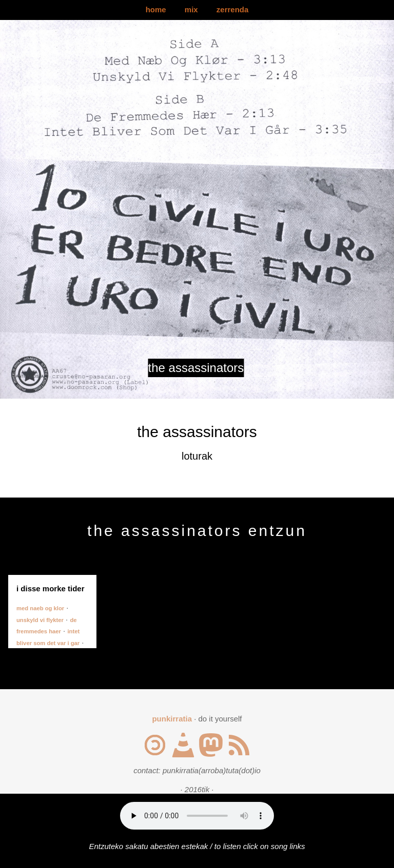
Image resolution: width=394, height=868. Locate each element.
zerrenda (233, 9)
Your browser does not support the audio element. (197, 816)
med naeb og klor (40, 608)
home (156, 9)
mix (191, 9)
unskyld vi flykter (40, 620)
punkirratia (172, 719)
